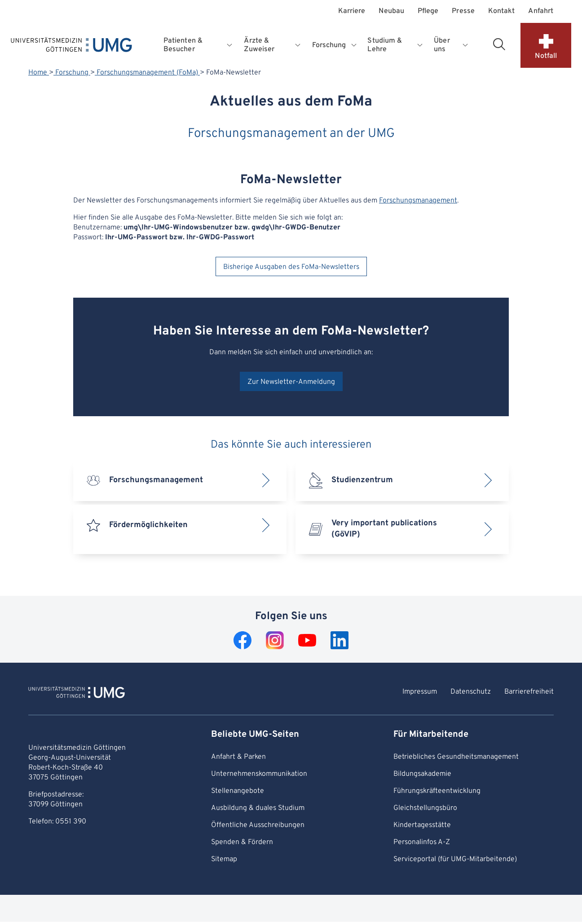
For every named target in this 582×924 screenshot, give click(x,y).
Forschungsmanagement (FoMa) (147, 73)
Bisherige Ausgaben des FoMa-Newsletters (291, 267)
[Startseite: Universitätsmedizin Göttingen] (71, 47)
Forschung (72, 73)
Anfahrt (541, 11)
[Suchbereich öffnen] (499, 44)
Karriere (352, 11)
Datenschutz (471, 692)
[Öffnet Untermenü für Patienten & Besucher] (230, 45)
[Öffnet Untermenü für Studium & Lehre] (421, 45)
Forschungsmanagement (418, 201)
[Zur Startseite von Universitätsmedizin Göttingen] (77, 694)
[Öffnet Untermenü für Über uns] (465, 45)
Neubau (391, 11)
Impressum (420, 692)
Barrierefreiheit (529, 692)
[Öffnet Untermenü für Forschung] (355, 45)
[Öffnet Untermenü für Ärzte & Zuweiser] (299, 45)
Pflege (428, 11)
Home (39, 73)
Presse (463, 11)
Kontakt (502, 11)
